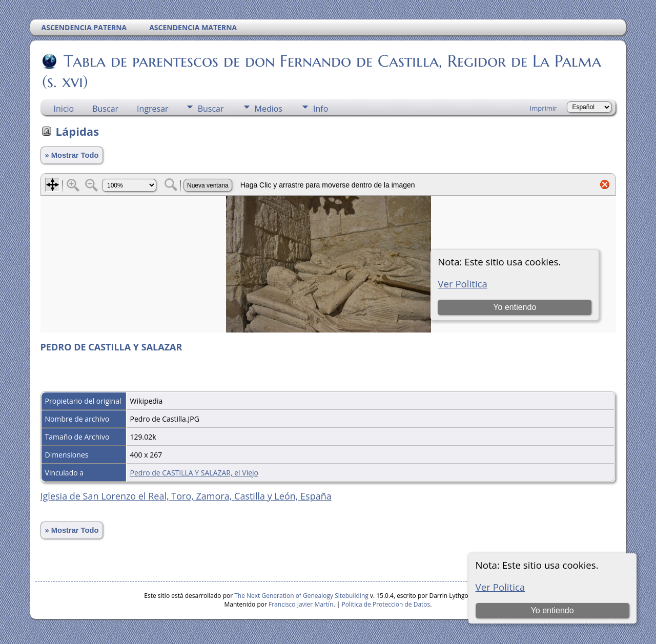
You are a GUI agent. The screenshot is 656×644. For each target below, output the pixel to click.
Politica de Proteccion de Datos (386, 604)
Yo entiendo (552, 610)
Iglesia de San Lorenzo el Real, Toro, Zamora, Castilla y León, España (186, 496)
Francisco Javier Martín (301, 604)
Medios (269, 109)
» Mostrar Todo (72, 155)
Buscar (105, 109)
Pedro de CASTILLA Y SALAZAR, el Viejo (194, 473)
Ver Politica (500, 587)
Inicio (64, 109)
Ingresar (153, 109)
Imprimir (544, 108)
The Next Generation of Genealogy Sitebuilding (301, 596)
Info (321, 109)
